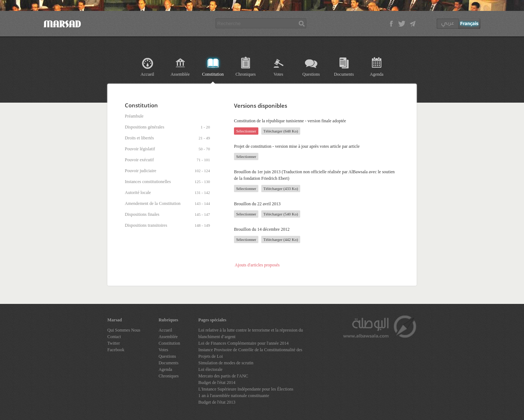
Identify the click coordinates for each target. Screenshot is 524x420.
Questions (311, 74)
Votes (278, 74)
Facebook (116, 350)
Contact (114, 337)
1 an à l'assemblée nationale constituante (234, 396)
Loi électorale (210, 369)
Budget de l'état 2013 (217, 402)
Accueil (147, 74)
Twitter (114, 343)
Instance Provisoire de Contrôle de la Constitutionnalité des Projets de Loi (250, 353)
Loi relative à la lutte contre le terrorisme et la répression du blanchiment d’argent (251, 333)
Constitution (213, 74)
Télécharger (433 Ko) (281, 189)
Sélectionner (246, 131)
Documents (344, 74)
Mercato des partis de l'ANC (223, 376)
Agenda (376, 74)
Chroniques (245, 74)
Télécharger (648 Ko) (281, 131)
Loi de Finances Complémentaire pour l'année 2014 (243, 343)
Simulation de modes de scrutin (226, 363)
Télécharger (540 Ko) (281, 214)
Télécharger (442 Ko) (281, 239)
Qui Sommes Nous (124, 330)
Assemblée (180, 74)
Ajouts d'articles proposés (257, 265)
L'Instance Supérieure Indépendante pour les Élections (246, 389)
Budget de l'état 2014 (217, 383)
